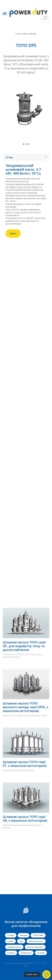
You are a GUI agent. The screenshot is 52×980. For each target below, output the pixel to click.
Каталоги (11, 953)
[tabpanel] (26, 201)
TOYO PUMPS (38, 935)
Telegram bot (26, 953)
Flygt (21, 941)
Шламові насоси (14, 947)
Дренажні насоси (36, 941)
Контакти (41, 953)
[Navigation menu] (5, 14)
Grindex (10, 941)
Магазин (24, 935)
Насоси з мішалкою (35, 947)
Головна (11, 935)
